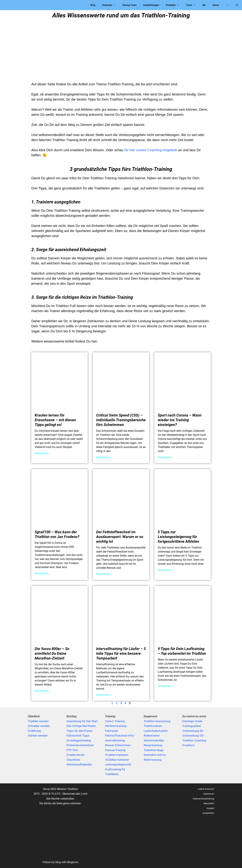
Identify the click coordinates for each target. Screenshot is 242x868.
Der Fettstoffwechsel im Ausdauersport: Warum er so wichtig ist (120, 537)
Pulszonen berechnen (80, 745)
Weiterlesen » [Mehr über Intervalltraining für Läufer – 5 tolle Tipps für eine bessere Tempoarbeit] (104, 695)
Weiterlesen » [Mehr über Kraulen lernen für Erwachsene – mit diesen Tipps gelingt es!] (43, 453)
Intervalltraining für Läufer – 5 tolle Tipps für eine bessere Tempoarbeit (121, 653)
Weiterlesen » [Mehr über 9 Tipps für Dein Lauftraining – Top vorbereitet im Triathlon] (166, 686)
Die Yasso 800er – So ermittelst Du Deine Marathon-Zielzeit (52, 653)
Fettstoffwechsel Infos (120, 736)
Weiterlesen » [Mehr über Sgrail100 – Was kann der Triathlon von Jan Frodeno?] (43, 573)
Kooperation (208, 813)
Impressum (209, 794)
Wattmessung (153, 760)
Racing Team (130, 5)
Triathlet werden (38, 721)
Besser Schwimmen (118, 745)
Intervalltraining (115, 740)
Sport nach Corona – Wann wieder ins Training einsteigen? (180, 420)
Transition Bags (154, 750)
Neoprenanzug (153, 745)
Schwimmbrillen (154, 740)
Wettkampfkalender (79, 764)
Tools (192, 5)
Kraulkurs (188, 745)
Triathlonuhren (153, 726)
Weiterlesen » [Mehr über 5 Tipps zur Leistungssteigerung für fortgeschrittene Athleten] (166, 570)
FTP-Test (72, 750)
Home (216, 5)
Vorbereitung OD (193, 736)
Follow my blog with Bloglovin (60, 862)
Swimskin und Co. (155, 755)
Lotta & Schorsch (206, 789)
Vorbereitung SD (193, 731)
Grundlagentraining (79, 740)
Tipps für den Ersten (79, 731)
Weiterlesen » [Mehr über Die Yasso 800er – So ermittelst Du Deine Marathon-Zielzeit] (43, 691)
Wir (204, 5)
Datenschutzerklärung (203, 799)
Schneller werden (39, 726)
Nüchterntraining (116, 726)
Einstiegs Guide (192, 721)
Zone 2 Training (115, 721)
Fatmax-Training (115, 750)
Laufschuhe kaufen (156, 731)
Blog (93, 5)
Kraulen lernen (76, 755)
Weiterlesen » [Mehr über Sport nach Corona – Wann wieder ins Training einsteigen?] (166, 457)
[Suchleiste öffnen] (237, 5)
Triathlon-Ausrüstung (157, 721)
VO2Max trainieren (117, 760)
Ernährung (34, 731)
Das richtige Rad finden (81, 726)
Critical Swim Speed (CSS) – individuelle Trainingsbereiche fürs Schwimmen (121, 420)
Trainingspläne (192, 726)
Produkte (174, 5)
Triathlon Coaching (194, 740)
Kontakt (210, 808)
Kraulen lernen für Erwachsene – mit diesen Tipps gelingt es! (55, 420)
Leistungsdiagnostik (118, 764)
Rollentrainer (152, 736)
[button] (227, 5)
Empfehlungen (151, 5)
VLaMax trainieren (117, 755)
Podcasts (111, 5)
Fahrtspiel (111, 731)
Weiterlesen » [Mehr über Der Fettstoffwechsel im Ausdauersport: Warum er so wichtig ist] (104, 574)
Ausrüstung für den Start (82, 721)
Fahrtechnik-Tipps (78, 736)
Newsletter (209, 803)
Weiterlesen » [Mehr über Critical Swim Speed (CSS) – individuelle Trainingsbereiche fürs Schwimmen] (104, 457)
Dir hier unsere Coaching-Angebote (151, 150)
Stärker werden (38, 736)
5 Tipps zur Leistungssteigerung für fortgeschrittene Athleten (178, 537)
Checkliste (73, 760)
